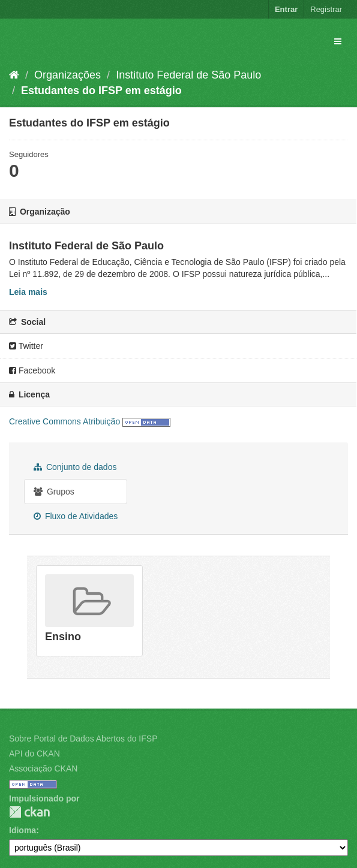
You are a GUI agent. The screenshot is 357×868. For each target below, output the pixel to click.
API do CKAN (34, 754)
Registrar (326, 9)
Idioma (22, 830)
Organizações (67, 75)
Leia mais (28, 292)
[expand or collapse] (338, 41)
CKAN (29, 812)
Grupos (54, 492)
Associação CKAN (43, 768)
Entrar (286, 9)
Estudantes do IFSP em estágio (101, 91)
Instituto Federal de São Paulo (188, 75)
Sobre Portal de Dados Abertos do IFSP (83, 739)
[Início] (14, 75)
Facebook (32, 370)
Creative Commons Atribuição (64, 421)
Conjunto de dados (75, 467)
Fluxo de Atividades (76, 516)
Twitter (26, 346)
